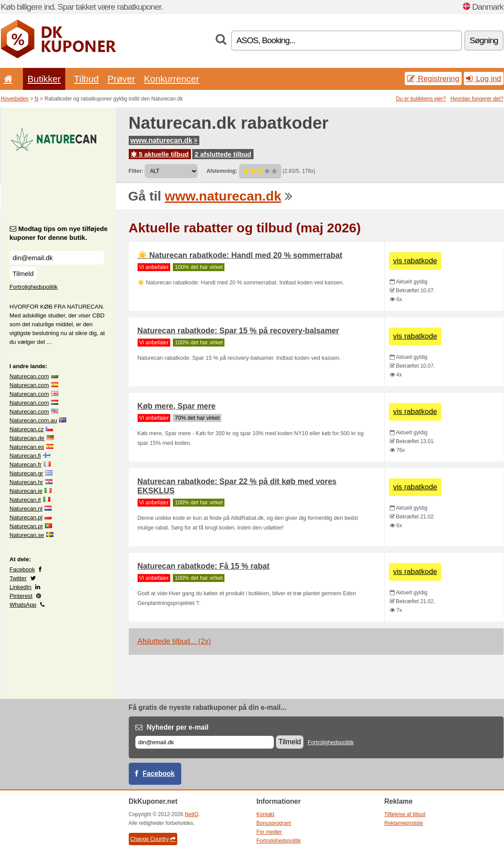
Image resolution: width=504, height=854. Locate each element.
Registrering (433, 78)
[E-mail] (205, 742)
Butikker (44, 79)
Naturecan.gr (26, 473)
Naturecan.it (25, 500)
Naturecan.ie (26, 491)
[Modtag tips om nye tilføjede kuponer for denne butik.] (57, 258)
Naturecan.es (27, 447)
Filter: (136, 171)
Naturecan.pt (26, 526)
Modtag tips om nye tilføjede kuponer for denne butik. (59, 233)
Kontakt (266, 814)
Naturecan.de (27, 438)
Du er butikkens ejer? (421, 99)
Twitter (18, 578)
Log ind (484, 78)
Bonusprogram (274, 823)
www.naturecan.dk (164, 140)
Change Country (153, 839)
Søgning (484, 40)
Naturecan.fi (25, 456)
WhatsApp (23, 605)
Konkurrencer (171, 79)
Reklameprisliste (404, 823)
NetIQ (192, 814)
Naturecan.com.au (34, 420)
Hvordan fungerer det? (477, 99)
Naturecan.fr (26, 464)
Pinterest (21, 596)
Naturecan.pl (26, 517)
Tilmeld (23, 274)
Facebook (22, 569)
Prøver (121, 79)
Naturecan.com (29, 376)
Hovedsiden (15, 99)
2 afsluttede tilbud (223, 154)
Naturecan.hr (26, 482)
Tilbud (86, 79)
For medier (269, 832)
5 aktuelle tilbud (160, 154)
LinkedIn (21, 587)
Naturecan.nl (26, 509)
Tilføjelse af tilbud (405, 814)
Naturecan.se (27, 535)
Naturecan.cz (27, 429)
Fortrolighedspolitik (34, 287)
